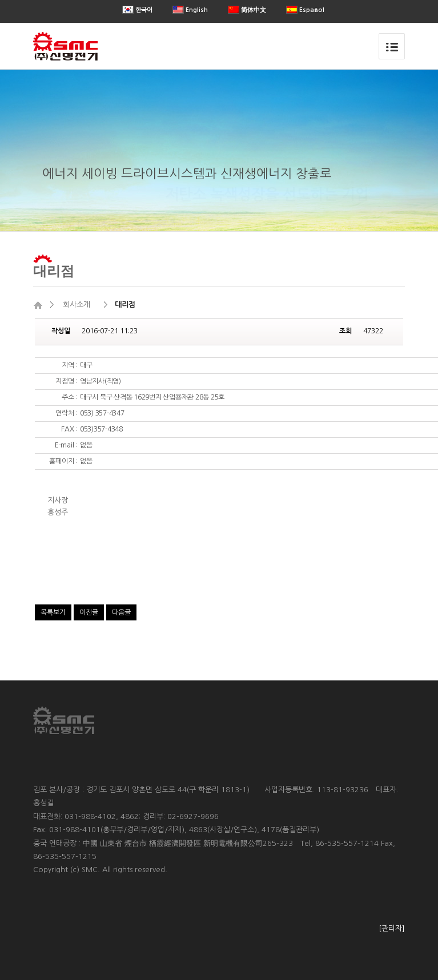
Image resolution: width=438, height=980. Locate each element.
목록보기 (53, 612)
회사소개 (77, 305)
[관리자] (392, 928)
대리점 (54, 270)
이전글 (89, 612)
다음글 (121, 612)
